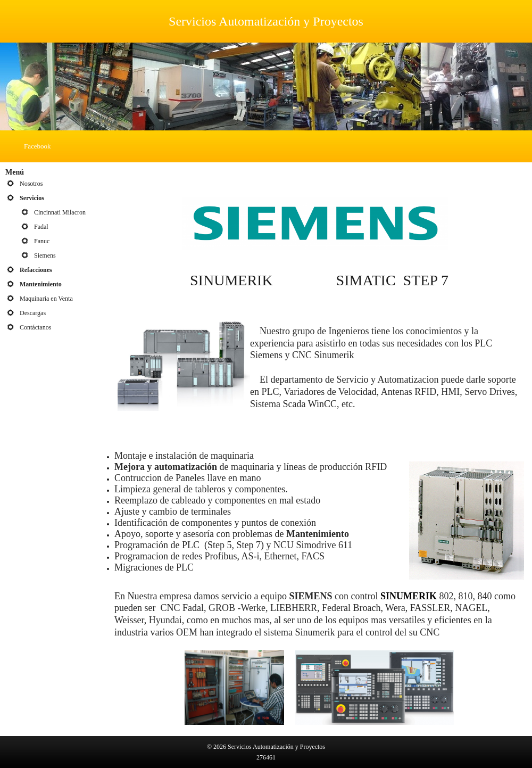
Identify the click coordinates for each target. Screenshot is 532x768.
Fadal (41, 227)
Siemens (45, 255)
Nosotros (31, 184)
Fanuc (42, 241)
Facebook (38, 146)
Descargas (33, 313)
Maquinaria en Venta (46, 299)
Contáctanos (35, 327)
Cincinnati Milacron (60, 212)
